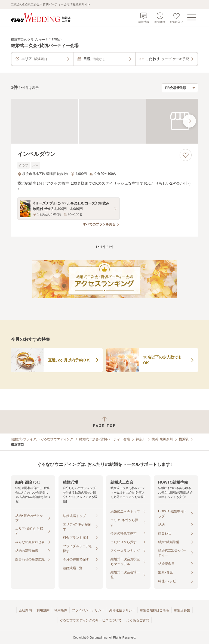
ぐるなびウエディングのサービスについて (91, 620)
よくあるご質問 (138, 620)
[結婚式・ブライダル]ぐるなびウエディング (42, 439)
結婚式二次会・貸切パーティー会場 (104, 439)
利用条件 (61, 610)
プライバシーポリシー (88, 610)
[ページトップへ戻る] (104, 422)
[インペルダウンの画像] (104, 121)
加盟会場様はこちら (155, 610)
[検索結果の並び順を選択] (180, 88)
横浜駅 (184, 439)
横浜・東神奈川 (162, 439)
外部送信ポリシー (122, 610)
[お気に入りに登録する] (186, 155)
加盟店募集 (182, 610)
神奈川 (141, 439)
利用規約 (43, 610)
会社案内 (25, 610)
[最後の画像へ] (189, 121)
